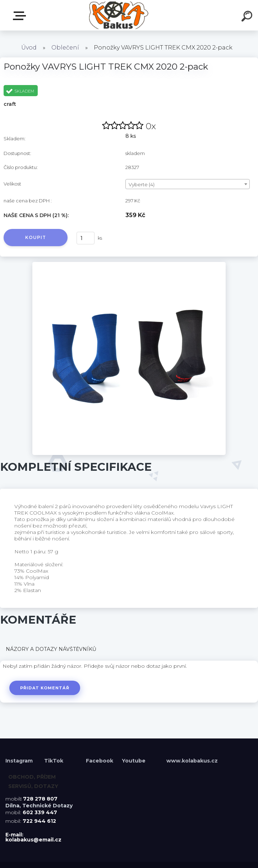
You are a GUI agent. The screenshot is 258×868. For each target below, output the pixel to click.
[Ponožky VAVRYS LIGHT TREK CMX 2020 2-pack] (129, 264)
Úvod (29, 48)
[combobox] (188, 184)
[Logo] (118, 15)
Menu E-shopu (21, 16)
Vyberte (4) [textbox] (142, 184)
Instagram (20, 761)
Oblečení (65, 48)
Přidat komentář (46, 688)
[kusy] (86, 238)
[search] (248, 17)
